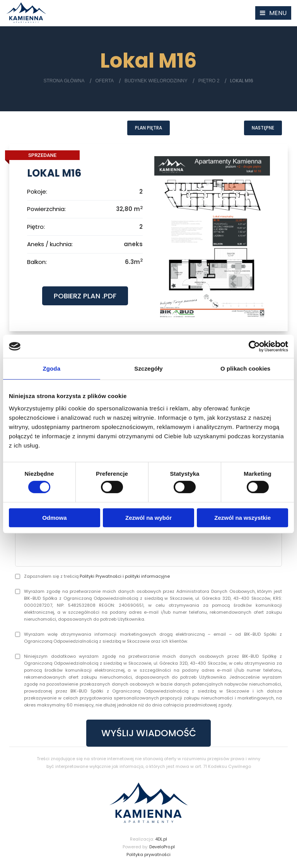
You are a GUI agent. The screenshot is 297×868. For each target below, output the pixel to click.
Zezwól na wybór (148, 518)
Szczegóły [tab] (148, 368)
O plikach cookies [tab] (245, 368)
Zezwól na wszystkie (242, 518)
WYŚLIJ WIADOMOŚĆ (148, 734)
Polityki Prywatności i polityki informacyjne (125, 577)
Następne (263, 128)
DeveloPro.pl (162, 849)
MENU (278, 13)
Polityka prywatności (148, 856)
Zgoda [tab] (52, 368)
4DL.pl (161, 841)
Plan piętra (148, 128)
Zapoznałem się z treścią (97, 577)
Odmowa (54, 518)
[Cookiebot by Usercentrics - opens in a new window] (254, 346)
